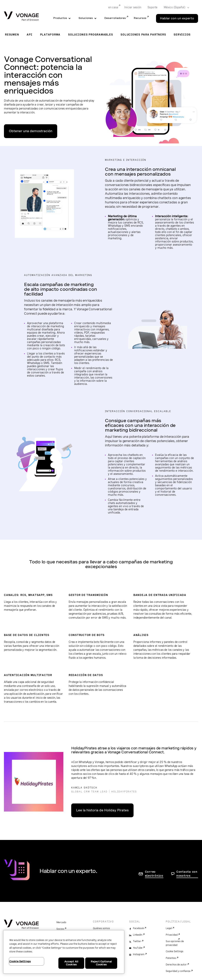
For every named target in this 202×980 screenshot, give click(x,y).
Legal (169, 928)
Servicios (182, 35)
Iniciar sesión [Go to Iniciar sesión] (133, 7)
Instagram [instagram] (139, 954)
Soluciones (86, 18)
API (29, 35)
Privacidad (172, 935)
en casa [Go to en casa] (113, 7)
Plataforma (50, 35)
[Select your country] (175, 7)
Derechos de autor (176, 965)
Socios (60, 929)
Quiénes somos (101, 928)
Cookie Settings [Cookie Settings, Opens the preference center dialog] (20, 961)
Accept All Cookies (71, 963)
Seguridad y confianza (178, 971)
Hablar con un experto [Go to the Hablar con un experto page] (177, 18)
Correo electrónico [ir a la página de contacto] (154, 874)
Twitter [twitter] (137, 941)
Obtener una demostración (31, 131)
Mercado (61, 922)
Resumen (12, 35)
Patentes (171, 958)
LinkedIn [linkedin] (138, 935)
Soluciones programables (90, 35)
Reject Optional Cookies (101, 963)
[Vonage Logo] (21, 16)
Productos (60, 18)
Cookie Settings (174, 951)
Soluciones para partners (143, 35)
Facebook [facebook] (138, 928)
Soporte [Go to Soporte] (153, 7)
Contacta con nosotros (187, 874)
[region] (64, 952)
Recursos (140, 18)
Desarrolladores (115, 18)
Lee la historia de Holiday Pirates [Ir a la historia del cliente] (102, 810)
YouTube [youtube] (138, 948)
